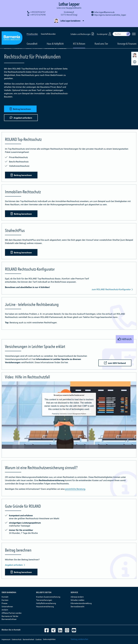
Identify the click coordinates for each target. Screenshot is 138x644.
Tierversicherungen (44, 600)
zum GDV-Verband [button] (114, 363)
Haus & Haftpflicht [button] (55, 39)
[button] (69, 21)
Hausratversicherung (45, 607)
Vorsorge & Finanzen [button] (127, 39)
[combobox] (119, 30)
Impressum (6, 639)
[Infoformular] (135, 62)
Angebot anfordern (15, 565)
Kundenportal (104, 29)
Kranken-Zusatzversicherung (48, 597)
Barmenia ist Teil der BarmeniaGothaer (10, 618)
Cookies (39, 639)
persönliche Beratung (75, 489)
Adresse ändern (77, 597)
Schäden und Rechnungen (83, 29)
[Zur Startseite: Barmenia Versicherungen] (12, 34)
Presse (4, 603)
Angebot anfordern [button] (21, 117)
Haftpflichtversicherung (46, 603)
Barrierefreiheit (28, 639)
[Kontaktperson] (135, 56)
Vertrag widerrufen (79, 639)
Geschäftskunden (48, 30)
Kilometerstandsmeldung (81, 603)
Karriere (5, 600)
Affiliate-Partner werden (12, 613)
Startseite (7, 48)
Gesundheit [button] (32, 39)
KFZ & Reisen (38, 48)
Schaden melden (77, 600)
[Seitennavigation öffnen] (134, 30)
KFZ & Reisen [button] (79, 39)
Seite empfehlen (49, 639)
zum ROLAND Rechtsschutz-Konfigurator (112, 289)
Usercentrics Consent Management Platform (73, 414)
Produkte (28, 48)
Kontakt (5, 597)
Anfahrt (5, 610)
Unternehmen (7, 607)
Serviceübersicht (77, 607)
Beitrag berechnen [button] (20, 109)
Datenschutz (17, 639)
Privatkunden (32, 30)
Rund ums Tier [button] (101, 39)
